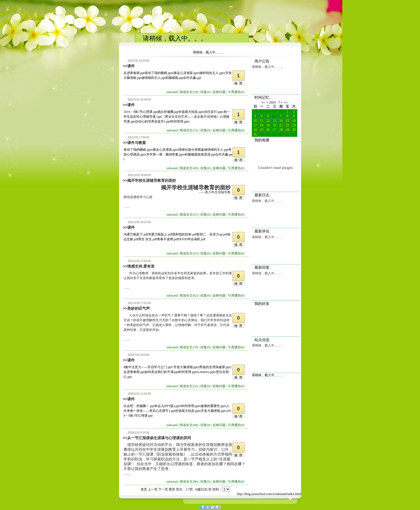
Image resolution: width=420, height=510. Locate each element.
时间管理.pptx (180, 121)
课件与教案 (137, 143)
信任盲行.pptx (214, 112)
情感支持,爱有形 (141, 266)
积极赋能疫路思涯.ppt (200, 154)
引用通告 (236, 92)
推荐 (239, 83)
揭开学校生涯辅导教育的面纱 (152, 180)
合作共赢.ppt (192, 78)
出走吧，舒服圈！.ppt (139, 406)
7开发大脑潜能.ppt (185, 367)
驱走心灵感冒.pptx (186, 73)
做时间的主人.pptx (212, 73)
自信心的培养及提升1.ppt (153, 121)
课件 (131, 66)
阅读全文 (189, 92)
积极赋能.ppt (174, 78)
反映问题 (219, 92)
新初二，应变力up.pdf (212, 234)
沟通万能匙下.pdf (136, 234)
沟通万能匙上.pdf (160, 234)
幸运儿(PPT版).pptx (168, 406)
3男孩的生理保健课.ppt (214, 367)
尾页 (172, 489)
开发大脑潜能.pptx (214, 411)
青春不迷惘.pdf (168, 239)
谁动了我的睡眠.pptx (159, 73)
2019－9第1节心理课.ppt (140, 112)
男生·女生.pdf (148, 239)
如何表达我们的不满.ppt (162, 372)
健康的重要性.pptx (213, 406)
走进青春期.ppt (134, 73)
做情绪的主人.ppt (153, 78)
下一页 (163, 489)
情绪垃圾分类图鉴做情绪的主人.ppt (203, 150)
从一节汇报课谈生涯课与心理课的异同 (159, 438)
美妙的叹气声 (138, 308)
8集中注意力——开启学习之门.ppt (148, 367)
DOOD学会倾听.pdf (192, 239)
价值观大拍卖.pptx (191, 112)
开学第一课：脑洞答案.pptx (166, 154)
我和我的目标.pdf (184, 234)
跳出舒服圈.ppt (168, 112)
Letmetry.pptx (207, 372)
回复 (205, 92)
